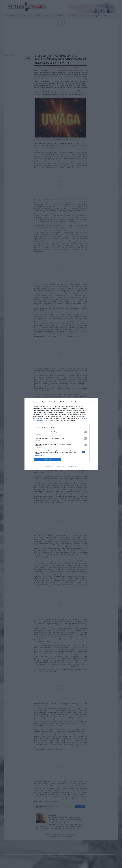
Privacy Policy (72, 466)
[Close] (94, 402)
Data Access (61, 466)
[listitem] (61, 428)
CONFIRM (47, 459)
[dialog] (61, 434)
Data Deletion (50, 466)
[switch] (85, 432)
